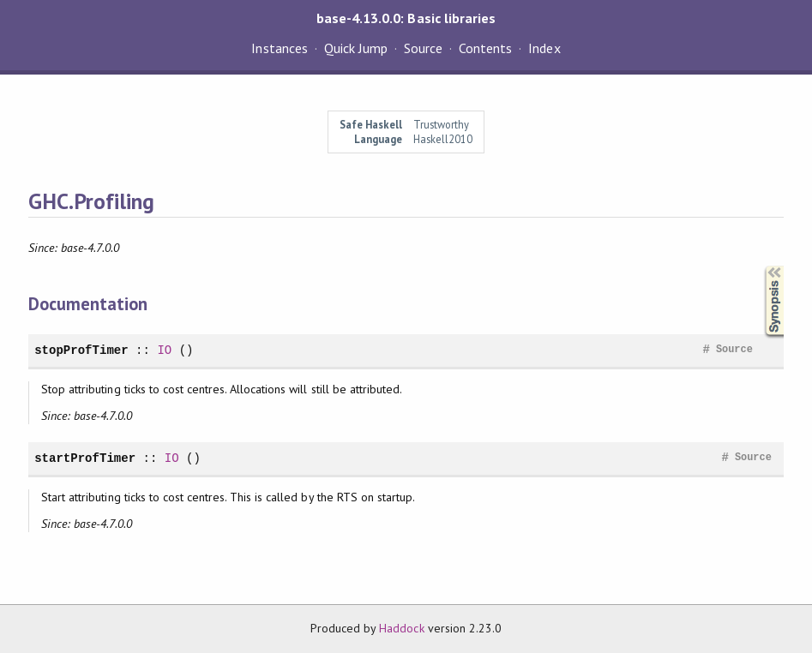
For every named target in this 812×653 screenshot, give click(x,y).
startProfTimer (85, 458)
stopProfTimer (81, 350)
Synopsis (761, 266)
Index (544, 48)
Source (423, 48)
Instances (279, 48)
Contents (485, 48)
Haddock (401, 628)
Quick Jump (356, 48)
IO (164, 350)
